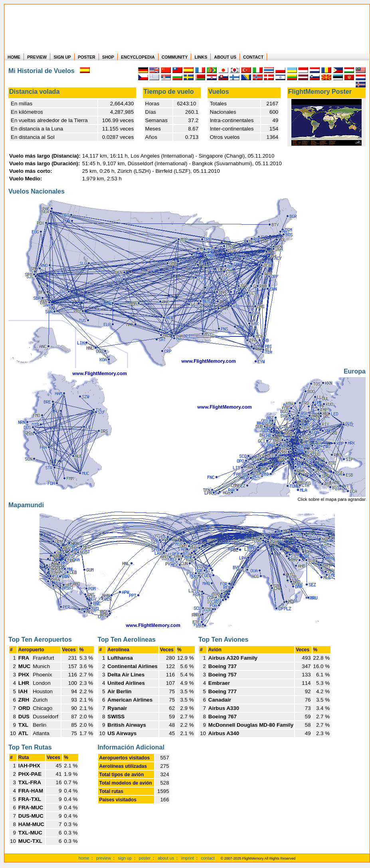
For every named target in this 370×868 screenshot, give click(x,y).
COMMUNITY (175, 57)
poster (145, 858)
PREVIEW (37, 57)
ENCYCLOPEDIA (138, 57)
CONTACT (253, 57)
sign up (125, 858)
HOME (14, 57)
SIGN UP (62, 57)
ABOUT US (225, 57)
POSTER (87, 57)
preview (104, 858)
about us (166, 858)
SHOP (108, 57)
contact (208, 858)
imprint (188, 858)
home (84, 858)
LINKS (201, 57)
